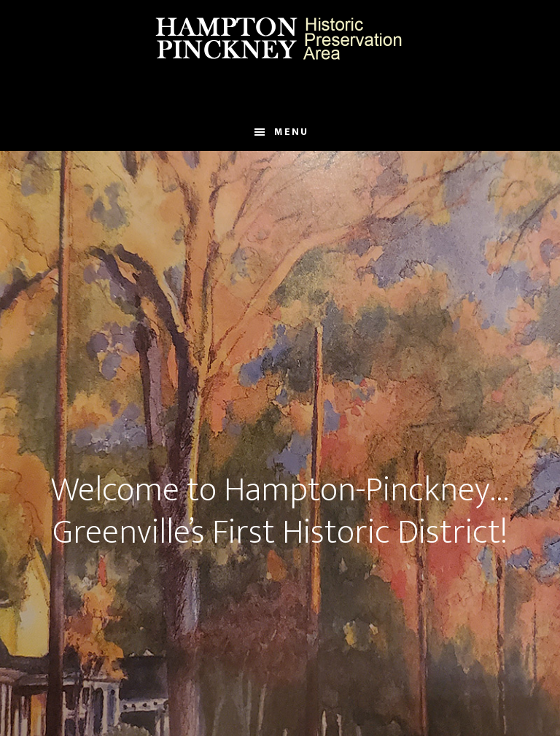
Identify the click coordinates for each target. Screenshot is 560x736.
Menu (291, 132)
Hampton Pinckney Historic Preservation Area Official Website (280, 39)
